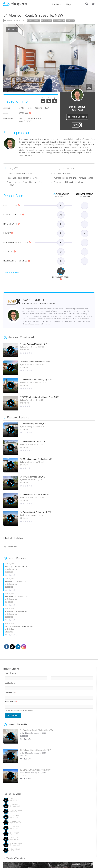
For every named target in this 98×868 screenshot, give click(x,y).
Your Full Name (11, 673)
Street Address (11, 702)
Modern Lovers (46, 21)
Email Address (10, 693)
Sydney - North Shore (15, 20)
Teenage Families (59, 21)
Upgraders (70, 21)
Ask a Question (77, 117)
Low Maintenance (33, 21)
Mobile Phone (10, 683)
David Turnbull (39, 301)
